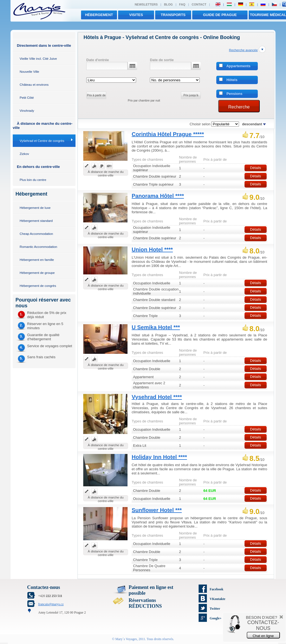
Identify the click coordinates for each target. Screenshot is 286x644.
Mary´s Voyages (126, 639)
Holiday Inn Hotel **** (159, 457)
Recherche (239, 107)
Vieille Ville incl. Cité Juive (38, 59)
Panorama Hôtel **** (158, 196)
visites (136, 15)
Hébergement (99, 15)
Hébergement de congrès (38, 286)
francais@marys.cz (51, 604)
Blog (168, 4)
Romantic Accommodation (38, 247)
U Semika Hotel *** (156, 327)
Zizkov (24, 154)
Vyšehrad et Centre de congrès (42, 141)
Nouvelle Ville (29, 72)
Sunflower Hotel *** (157, 510)
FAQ (182, 4)
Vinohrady (27, 111)
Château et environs (34, 85)
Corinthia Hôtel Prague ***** (168, 134)
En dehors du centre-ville (38, 167)
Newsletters (146, 4)
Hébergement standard (36, 221)
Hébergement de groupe (37, 273)
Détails (256, 168)
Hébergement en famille (37, 260)
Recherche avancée (243, 50)
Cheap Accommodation (36, 234)
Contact (199, 4)
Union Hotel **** (152, 250)
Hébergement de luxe (35, 208)
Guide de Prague (220, 15)
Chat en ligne (263, 636)
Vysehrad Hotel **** (157, 397)
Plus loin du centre (33, 180)
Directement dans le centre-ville (44, 46)
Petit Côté (27, 98)
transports (173, 15)
